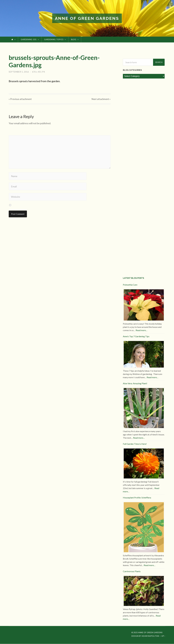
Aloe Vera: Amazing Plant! (135, 384)
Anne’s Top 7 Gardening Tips (136, 336)
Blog (74, 40)
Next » (101, 99)
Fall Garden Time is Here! (135, 444)
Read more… (142, 330)
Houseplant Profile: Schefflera (137, 498)
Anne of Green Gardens (87, 18)
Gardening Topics (54, 40)
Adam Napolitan (150, 636)
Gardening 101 (29, 40)
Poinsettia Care (130, 285)
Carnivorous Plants (132, 571)
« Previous (20, 99)
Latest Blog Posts (133, 278)
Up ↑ (163, 636)
